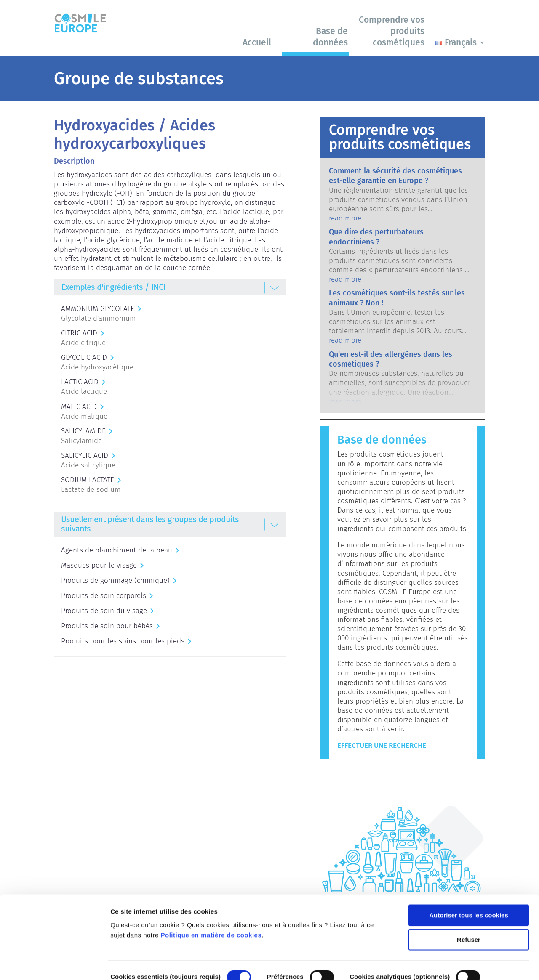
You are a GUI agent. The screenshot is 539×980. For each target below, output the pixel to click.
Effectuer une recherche (382, 745)
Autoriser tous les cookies (469, 872)
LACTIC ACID (80, 382)
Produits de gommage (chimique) (115, 580)
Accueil (257, 42)
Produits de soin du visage (104, 611)
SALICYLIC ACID (85, 455)
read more (345, 218)
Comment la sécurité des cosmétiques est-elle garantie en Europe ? (395, 176)
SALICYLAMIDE (83, 431)
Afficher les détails (139, 963)
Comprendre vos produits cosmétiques (392, 31)
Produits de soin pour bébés (107, 626)
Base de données (330, 37)
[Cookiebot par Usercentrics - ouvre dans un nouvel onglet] (55, 964)
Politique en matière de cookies (211, 892)
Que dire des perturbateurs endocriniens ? (376, 237)
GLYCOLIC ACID (84, 357)
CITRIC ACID (79, 333)
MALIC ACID (79, 407)
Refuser (469, 897)
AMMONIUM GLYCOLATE (98, 309)
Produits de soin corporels (104, 596)
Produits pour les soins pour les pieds (123, 641)
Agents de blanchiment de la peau (117, 550)
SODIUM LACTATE (88, 480)
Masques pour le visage (99, 565)
